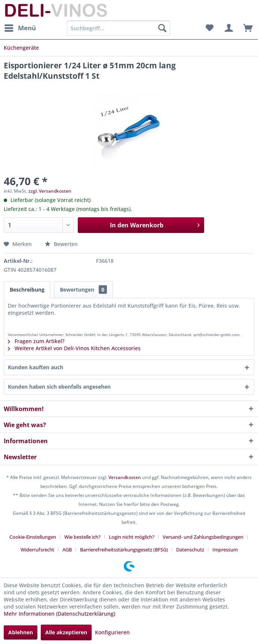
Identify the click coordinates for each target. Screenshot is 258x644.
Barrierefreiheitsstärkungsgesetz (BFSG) (124, 550)
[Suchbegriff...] (119, 28)
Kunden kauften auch (36, 367)
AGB (67, 550)
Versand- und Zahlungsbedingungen (203, 537)
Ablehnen (21, 632)
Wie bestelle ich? (82, 537)
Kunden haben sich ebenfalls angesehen (59, 387)
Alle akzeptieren (66, 632)
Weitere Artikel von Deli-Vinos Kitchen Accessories (74, 348)
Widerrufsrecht (37, 550)
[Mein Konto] (228, 28)
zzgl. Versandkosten (50, 191)
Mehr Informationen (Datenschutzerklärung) (59, 614)
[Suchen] (162, 28)
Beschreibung (27, 290)
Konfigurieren (112, 632)
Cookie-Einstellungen (33, 537)
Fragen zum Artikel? (36, 341)
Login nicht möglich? (132, 537)
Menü (20, 27)
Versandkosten (125, 477)
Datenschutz (190, 550)
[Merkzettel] (209, 28)
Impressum (225, 550)
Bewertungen (83, 290)
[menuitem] (20, 28)
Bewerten (61, 244)
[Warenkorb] (246, 28)
